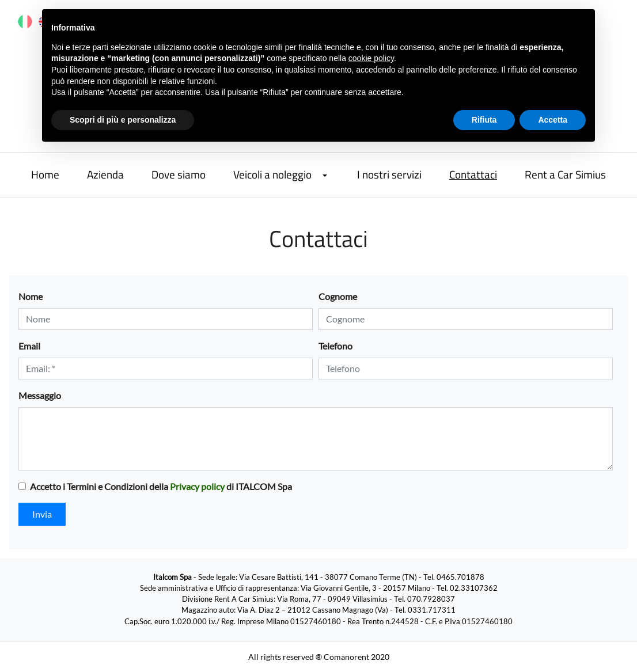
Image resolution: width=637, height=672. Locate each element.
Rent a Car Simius (565, 174)
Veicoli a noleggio (272, 174)
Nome (31, 296)
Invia (42, 514)
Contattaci (473, 174)
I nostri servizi (389, 174)
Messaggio (40, 395)
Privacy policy (197, 486)
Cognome (338, 296)
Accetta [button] (553, 120)
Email (29, 346)
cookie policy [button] (371, 58)
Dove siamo (179, 174)
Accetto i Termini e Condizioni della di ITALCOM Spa (161, 486)
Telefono (335, 346)
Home (45, 174)
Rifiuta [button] (484, 120)
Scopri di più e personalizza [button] (123, 120)
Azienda (105, 174)
